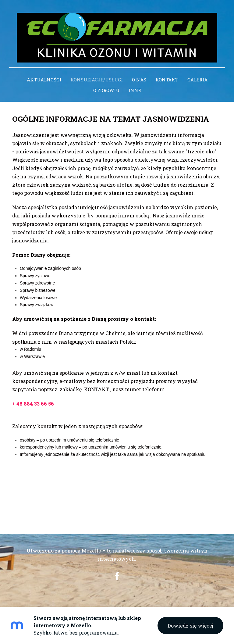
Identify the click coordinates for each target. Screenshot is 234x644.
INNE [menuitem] (135, 90)
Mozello (91, 551)
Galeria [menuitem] (197, 80)
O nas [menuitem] (139, 80)
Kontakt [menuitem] (167, 80)
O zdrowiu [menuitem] (106, 90)
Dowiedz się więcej (190, 626)
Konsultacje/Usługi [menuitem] (97, 80)
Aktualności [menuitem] (44, 80)
